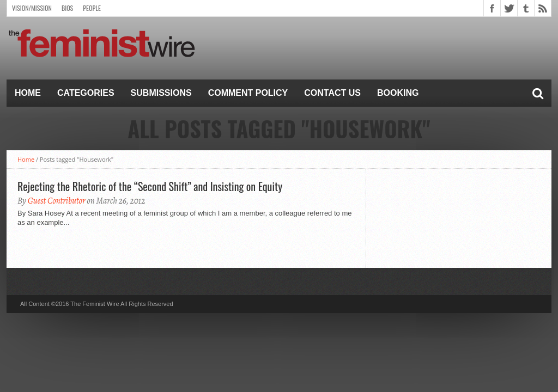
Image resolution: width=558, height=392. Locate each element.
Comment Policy (248, 93)
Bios (67, 8)
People (92, 8)
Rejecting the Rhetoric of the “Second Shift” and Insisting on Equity (150, 186)
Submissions (161, 93)
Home (28, 93)
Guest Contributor (57, 201)
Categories (86, 93)
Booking (398, 93)
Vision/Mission (32, 8)
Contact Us (332, 93)
